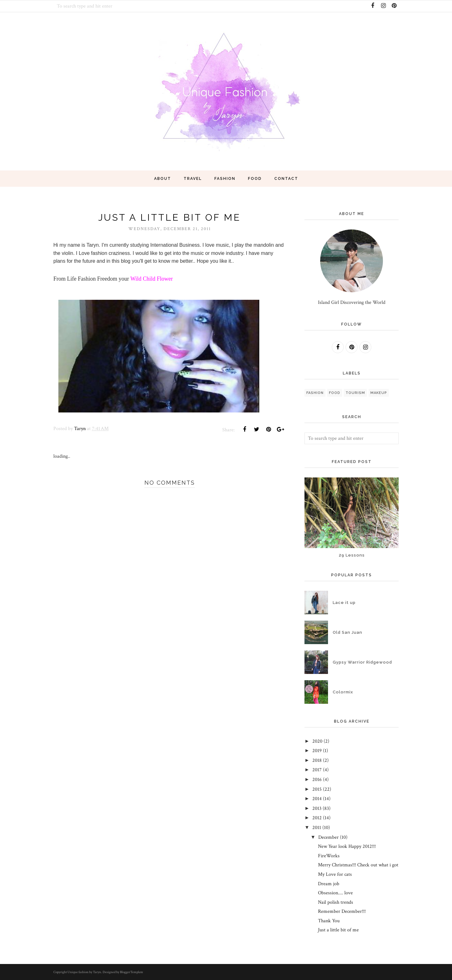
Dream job (329, 884)
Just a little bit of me (338, 930)
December (328, 837)
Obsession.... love (335, 893)
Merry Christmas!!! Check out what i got (358, 865)
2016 (317, 780)
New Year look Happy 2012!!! (347, 846)
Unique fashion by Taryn (84, 972)
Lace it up (344, 603)
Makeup (379, 393)
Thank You (329, 921)
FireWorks (329, 856)
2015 (317, 789)
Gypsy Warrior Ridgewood (362, 662)
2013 (317, 808)
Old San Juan (347, 632)
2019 (317, 751)
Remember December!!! (342, 911)
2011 (317, 828)
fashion (315, 393)
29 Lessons (352, 555)
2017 (317, 770)
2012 (317, 818)
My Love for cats (335, 874)
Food (335, 393)
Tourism (355, 393)
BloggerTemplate (132, 972)
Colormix (343, 692)
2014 (317, 799)
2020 (317, 741)
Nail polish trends (336, 902)
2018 (317, 760)
